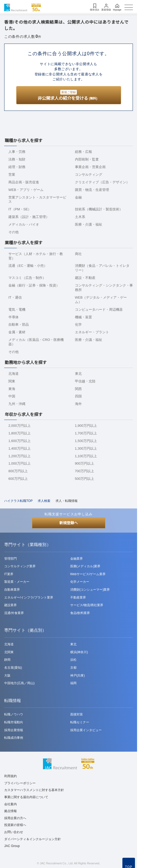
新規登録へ (69, 523)
